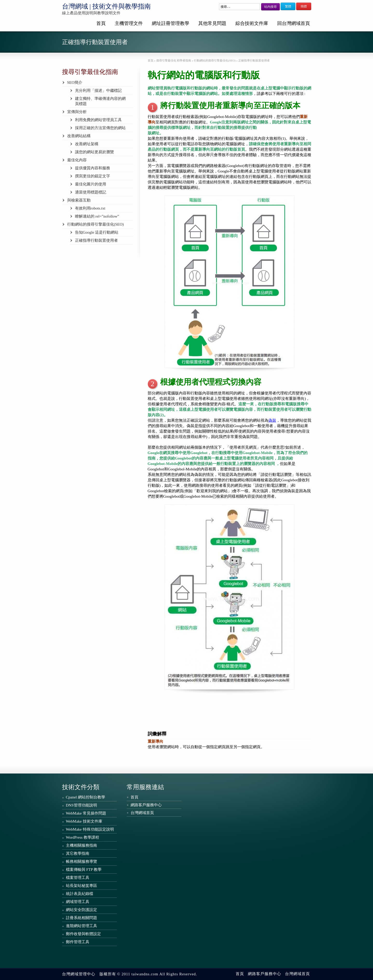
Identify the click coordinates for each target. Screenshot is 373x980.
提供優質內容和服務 (93, 168)
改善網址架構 (87, 144)
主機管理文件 (129, 23)
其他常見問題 (212, 23)
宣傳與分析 (77, 112)
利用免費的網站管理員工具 (98, 120)
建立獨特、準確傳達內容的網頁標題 (100, 101)
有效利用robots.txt (90, 208)
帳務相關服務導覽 (82, 861)
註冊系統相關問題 (82, 918)
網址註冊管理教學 (171, 23)
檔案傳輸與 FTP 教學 (84, 870)
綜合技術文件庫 (252, 23)
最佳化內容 (77, 160)
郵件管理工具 (78, 942)
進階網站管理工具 (82, 926)
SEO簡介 (75, 82)
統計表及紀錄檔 (80, 894)
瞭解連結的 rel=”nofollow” (97, 216)
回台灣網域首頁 (294, 23)
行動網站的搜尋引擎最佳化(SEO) (96, 224)
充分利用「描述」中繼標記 (98, 91)
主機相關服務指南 (82, 845)
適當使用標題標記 (91, 192)
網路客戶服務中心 (146, 805)
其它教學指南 (78, 853)
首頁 (101, 23)
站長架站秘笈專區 (82, 886)
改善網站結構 (79, 136)
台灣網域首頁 (142, 813)
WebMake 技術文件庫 (84, 821)
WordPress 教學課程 (83, 837)
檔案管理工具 (78, 878)
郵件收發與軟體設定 (83, 934)
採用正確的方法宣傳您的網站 (100, 128)
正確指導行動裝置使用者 (96, 240)
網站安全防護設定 (82, 910)
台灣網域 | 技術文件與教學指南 (107, 6)
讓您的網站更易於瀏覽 (94, 152)
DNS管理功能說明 (82, 805)
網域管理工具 (78, 902)
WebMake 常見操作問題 (86, 813)
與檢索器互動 (79, 200)
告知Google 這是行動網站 (97, 232)
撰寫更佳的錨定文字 (93, 176)
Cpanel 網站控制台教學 (86, 797)
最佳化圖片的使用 (91, 184)
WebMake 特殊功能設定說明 (90, 829)
